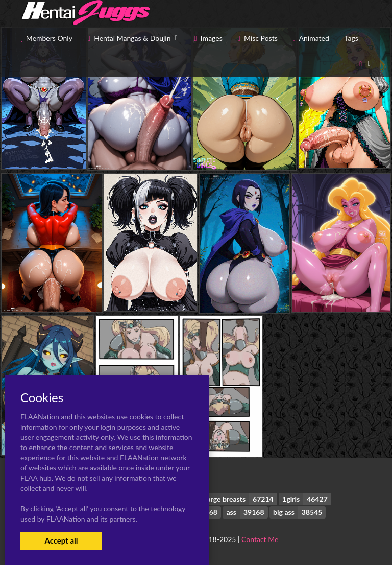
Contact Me (260, 539)
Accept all (61, 540)
